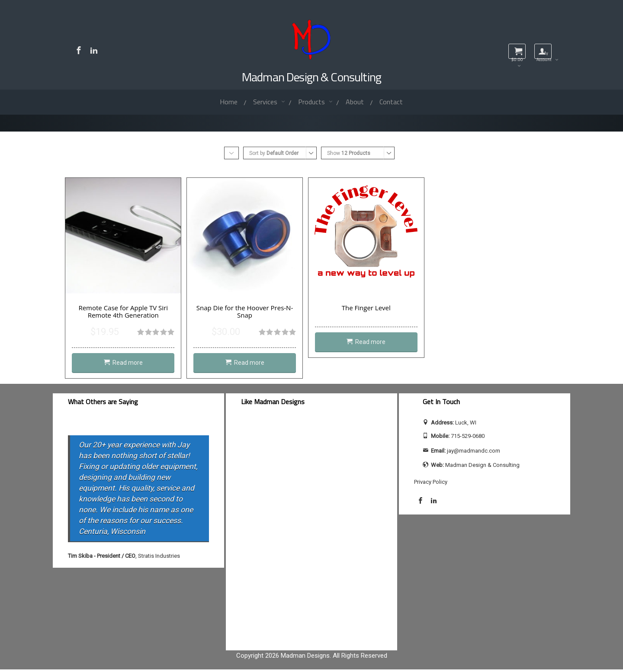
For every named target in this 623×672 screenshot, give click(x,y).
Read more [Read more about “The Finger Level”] (378, 345)
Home (229, 102)
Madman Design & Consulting (311, 77)
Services (266, 102)
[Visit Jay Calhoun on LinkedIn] (96, 50)
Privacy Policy (431, 484)
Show (349, 153)
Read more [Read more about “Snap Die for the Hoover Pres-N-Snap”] (254, 366)
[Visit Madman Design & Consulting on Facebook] (80, 50)
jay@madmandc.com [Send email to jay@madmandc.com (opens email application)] (474, 453)
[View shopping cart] (517, 51)
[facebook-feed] (311, 533)
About (355, 102)
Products (312, 102)
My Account (544, 54)
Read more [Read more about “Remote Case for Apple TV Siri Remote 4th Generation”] (129, 366)
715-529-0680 (468, 439)
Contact (391, 102)
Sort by (274, 153)
